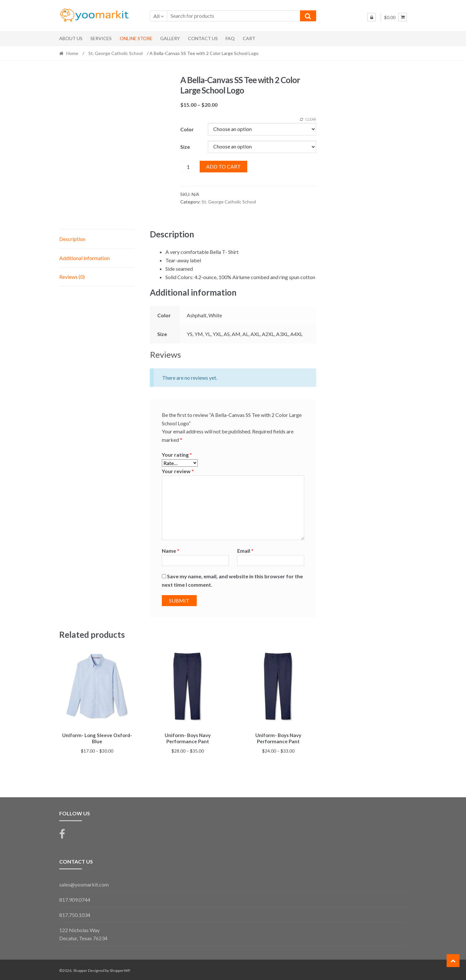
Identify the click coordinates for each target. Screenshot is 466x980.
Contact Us (203, 38)
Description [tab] (72, 239)
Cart (249, 38)
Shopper (80, 969)
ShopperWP (120, 969)
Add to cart (223, 166)
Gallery (170, 38)
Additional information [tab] (84, 258)
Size (185, 147)
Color (187, 129)
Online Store (136, 38)
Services (101, 38)
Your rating (177, 455)
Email (245, 551)
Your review (178, 471)
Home (72, 53)
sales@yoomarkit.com (84, 883)
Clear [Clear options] (311, 119)
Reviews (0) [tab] (72, 277)
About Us (71, 38)
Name (171, 551)
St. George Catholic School (116, 53)
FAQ (230, 38)
